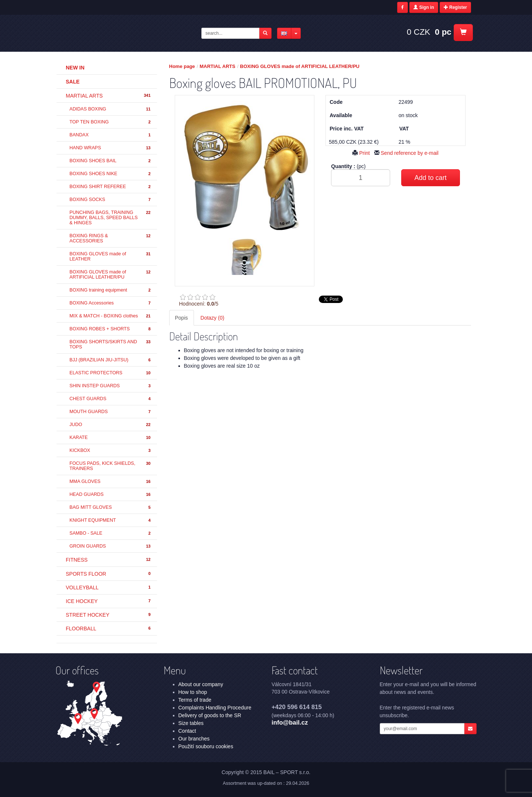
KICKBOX (110, 451)
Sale (73, 82)
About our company (201, 684)
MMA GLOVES (110, 482)
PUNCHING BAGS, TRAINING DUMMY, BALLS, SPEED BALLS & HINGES (110, 218)
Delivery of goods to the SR (210, 715)
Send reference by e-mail (406, 153)
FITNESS (109, 560)
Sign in (424, 7)
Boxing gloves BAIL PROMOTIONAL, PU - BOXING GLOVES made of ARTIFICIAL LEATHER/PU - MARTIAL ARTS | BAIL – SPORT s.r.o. (115, 33)
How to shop (193, 692)
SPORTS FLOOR (109, 574)
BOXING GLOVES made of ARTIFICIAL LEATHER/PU (110, 275)
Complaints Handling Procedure (215, 708)
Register (455, 7)
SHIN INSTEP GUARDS (110, 386)
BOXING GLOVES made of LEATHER (110, 256)
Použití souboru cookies (206, 746)
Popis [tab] (182, 318)
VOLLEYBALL (109, 587)
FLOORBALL (109, 629)
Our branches (194, 739)
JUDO (110, 425)
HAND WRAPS (110, 148)
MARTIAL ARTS (109, 96)
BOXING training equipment (110, 290)
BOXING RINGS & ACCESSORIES (110, 238)
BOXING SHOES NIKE (110, 174)
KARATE (110, 438)
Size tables (191, 723)
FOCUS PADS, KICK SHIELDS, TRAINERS (110, 466)
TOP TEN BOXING (110, 122)
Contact (187, 731)
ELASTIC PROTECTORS (110, 373)
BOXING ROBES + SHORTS (110, 329)
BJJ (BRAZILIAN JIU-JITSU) (110, 360)
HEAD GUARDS (110, 495)
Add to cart (431, 178)
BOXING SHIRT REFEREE (110, 187)
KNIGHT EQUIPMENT (110, 520)
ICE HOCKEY (109, 601)
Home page (182, 66)
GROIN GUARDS (110, 546)
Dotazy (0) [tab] (213, 318)
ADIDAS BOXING (110, 109)
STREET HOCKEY (109, 615)
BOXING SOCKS (110, 200)
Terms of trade (195, 700)
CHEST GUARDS (110, 399)
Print (361, 153)
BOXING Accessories (110, 303)
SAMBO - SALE (110, 533)
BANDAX (110, 135)
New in (75, 68)
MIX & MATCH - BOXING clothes (110, 316)
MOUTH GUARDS (110, 412)
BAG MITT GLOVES (110, 508)
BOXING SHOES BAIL (110, 161)
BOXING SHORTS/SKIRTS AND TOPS (110, 344)
